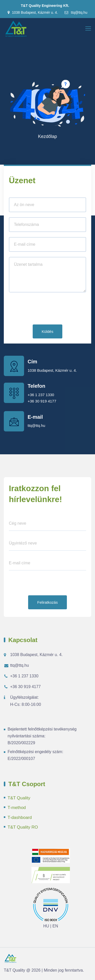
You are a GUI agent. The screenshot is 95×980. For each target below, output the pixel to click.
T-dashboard (20, 818)
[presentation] (47, 309)
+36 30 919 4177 (42, 401)
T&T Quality (19, 798)
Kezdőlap (48, 136)
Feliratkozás (48, 602)
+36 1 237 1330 (41, 395)
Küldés (48, 331)
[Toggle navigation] (89, 29)
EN (55, 926)
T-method (17, 808)
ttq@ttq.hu (76, 12)
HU (46, 926)
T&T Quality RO (23, 827)
